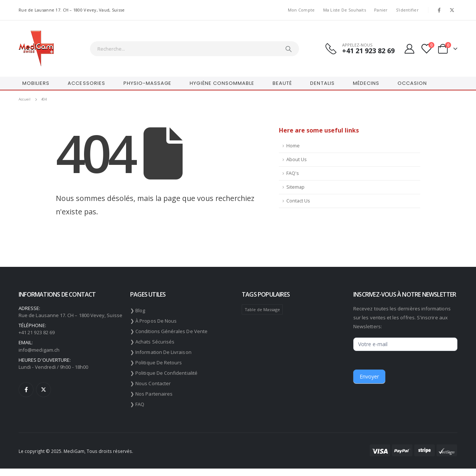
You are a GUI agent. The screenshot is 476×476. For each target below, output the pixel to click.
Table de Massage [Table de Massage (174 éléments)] (262, 309)
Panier (381, 10)
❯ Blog (138, 310)
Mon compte (301, 10)
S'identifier (407, 10)
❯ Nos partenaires (151, 394)
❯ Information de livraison (161, 352)
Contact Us (298, 201)
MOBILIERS (36, 83)
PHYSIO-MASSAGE (148, 83)
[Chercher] (289, 49)
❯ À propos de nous (153, 321)
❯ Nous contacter (150, 383)
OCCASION (412, 83)
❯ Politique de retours (156, 362)
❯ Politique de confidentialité (164, 373)
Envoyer (369, 376)
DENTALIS (322, 83)
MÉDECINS (366, 83)
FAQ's (293, 173)
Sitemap (295, 187)
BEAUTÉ (282, 83)
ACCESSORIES (86, 83)
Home (293, 146)
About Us (297, 159)
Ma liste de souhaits (345, 10)
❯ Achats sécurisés (152, 342)
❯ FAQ (137, 404)
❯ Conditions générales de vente (169, 331)
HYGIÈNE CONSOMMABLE (222, 83)
